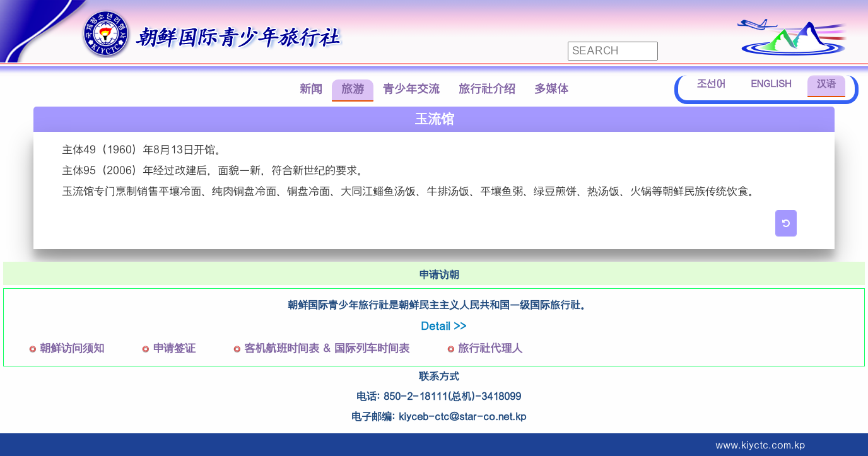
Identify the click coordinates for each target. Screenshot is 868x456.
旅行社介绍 (487, 89)
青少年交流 (411, 89)
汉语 (826, 84)
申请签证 (174, 348)
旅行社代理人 (490, 348)
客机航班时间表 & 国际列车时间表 (327, 348)
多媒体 (551, 89)
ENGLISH (771, 84)
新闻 (311, 89)
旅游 (353, 89)
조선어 (711, 84)
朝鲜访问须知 (72, 348)
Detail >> (443, 326)
